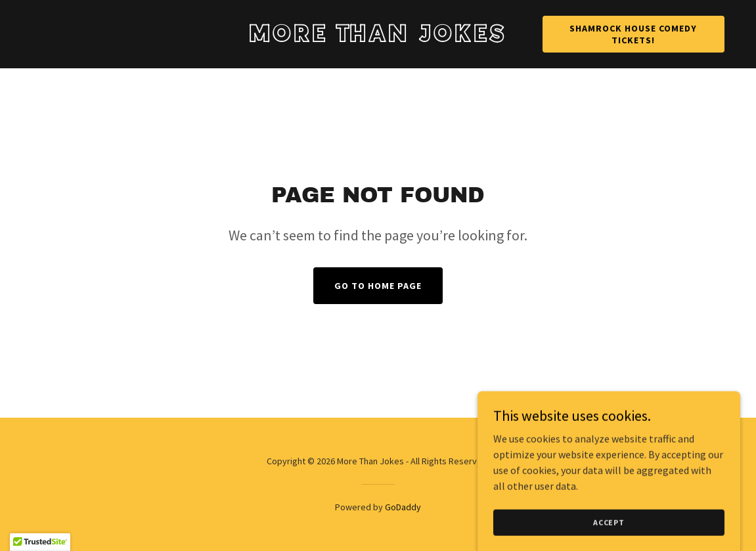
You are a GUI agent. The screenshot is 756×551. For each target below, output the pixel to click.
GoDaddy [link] (403, 507)
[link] (378, 38)
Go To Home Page (378, 286)
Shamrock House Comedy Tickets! (633, 34)
